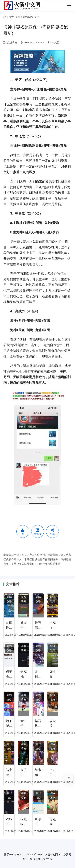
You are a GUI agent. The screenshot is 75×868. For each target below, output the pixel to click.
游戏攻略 (28, 17)
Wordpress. (15, 855)
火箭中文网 (51, 855)
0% (69, 778)
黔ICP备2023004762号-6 (37, 859)
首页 (18, 17)
